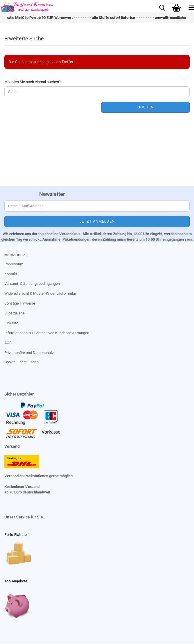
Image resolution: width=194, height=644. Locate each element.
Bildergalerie (15, 313)
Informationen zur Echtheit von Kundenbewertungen (47, 333)
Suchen (146, 107)
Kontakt (11, 274)
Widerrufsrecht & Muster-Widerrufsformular (40, 293)
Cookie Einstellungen (21, 362)
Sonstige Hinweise (20, 303)
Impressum (14, 264)
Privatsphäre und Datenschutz (29, 353)
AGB (8, 343)
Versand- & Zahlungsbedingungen (32, 283)
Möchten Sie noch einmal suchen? (33, 82)
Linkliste (11, 323)
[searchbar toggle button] (162, 7)
